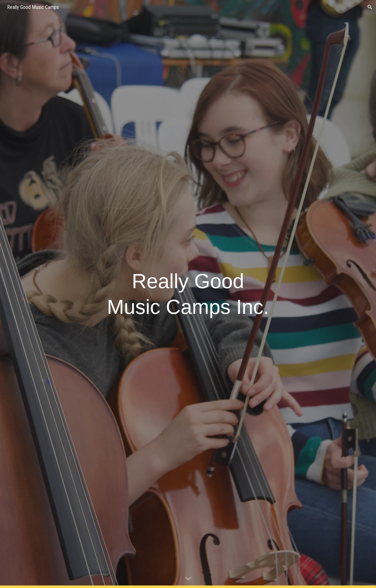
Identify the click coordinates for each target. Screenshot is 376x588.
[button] (370, 7)
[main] (188, 294)
